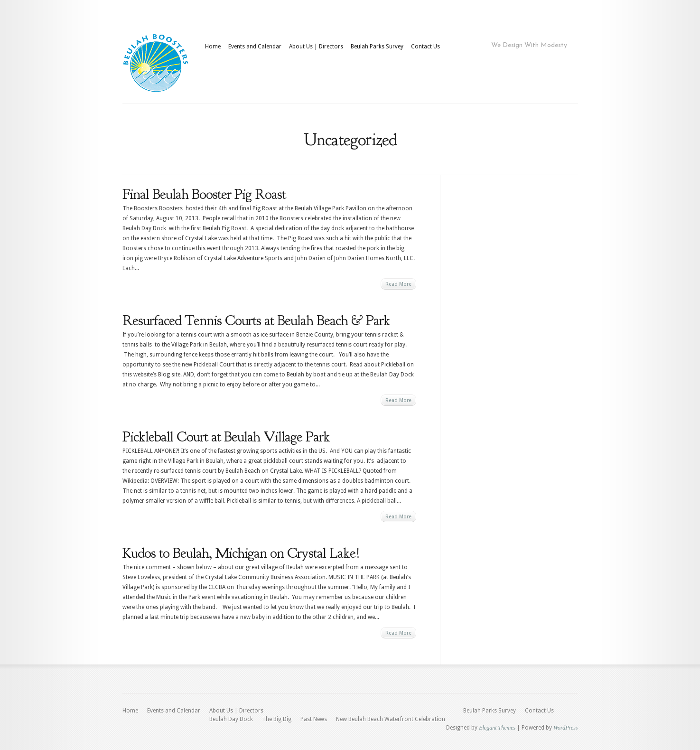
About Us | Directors (316, 47)
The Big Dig (277, 719)
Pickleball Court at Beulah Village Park (226, 437)
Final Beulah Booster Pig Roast (204, 194)
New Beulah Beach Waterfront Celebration (391, 719)
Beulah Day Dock (231, 719)
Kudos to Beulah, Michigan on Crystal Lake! (241, 553)
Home (213, 47)
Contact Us (425, 47)
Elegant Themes (497, 728)
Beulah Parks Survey (377, 47)
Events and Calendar (255, 47)
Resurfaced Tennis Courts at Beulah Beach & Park (256, 320)
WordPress (565, 728)
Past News (314, 719)
